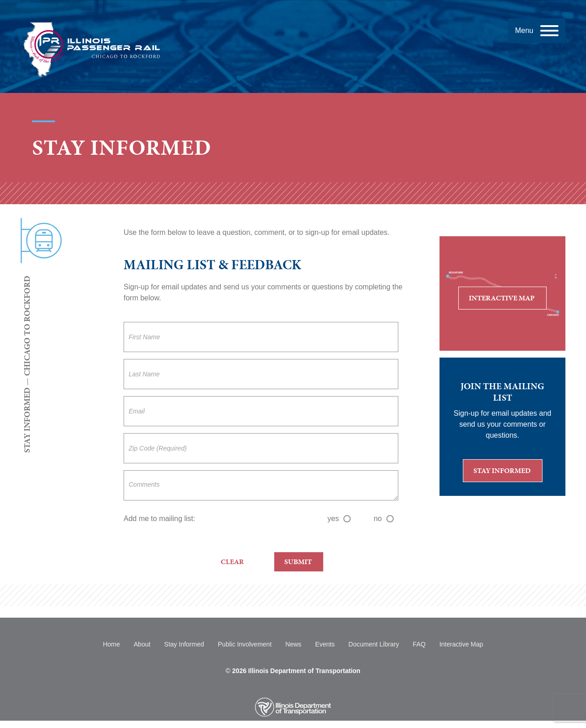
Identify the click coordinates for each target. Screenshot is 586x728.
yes (339, 519)
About (142, 644)
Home (111, 644)
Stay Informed (508, 473)
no (384, 519)
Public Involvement (245, 644)
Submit (298, 562)
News (293, 644)
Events (325, 644)
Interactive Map (508, 301)
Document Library (374, 644)
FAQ (419, 644)
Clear (232, 562)
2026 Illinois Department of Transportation (296, 671)
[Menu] (537, 31)
